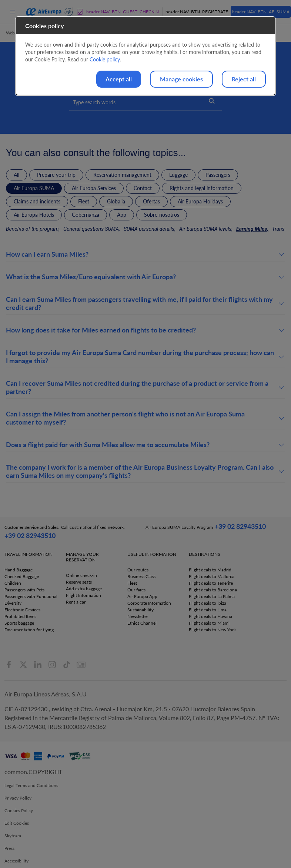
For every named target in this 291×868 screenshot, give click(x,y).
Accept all (119, 79)
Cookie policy (105, 59)
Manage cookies (181, 79)
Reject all (244, 79)
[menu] (12, 12)
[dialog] (145, 56)
